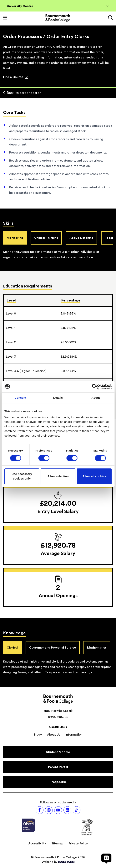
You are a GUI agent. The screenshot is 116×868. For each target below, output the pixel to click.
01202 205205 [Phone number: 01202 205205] (58, 717)
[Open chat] (106, 858)
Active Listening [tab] (81, 238)
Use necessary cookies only (22, 476)
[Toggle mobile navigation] (5, 18)
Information (74, 735)
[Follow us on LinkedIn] (67, 810)
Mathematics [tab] (97, 648)
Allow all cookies (94, 476)
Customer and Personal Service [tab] (53, 648)
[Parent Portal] (58, 767)
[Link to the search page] (111, 18)
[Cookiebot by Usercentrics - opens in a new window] (95, 387)
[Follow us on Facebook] (40, 810)
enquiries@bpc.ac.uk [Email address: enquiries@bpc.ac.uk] (58, 711)
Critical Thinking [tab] (46, 238)
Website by (58, 862)
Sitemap (57, 843)
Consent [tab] (20, 398)
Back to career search (22, 93)
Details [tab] (58, 398)
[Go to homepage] (58, 18)
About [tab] (96, 398)
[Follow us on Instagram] (49, 810)
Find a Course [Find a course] (15, 77)
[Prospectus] (58, 782)
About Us (54, 735)
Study (38, 735)
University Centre (58, 6)
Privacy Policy (78, 843)
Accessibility (37, 843)
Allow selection (58, 476)
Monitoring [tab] (15, 238)
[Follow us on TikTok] (77, 810)
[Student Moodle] (58, 752)
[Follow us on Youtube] (58, 810)
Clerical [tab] (12, 648)
